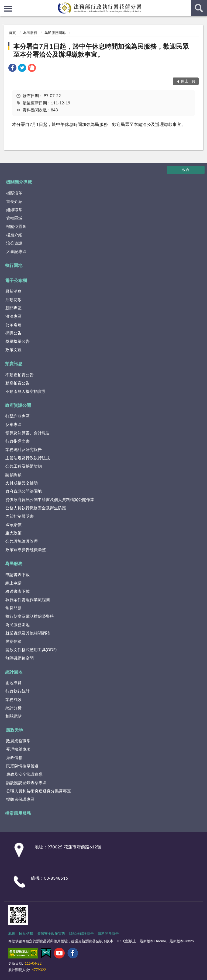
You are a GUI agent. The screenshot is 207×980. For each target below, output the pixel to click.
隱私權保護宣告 (82, 933)
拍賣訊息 (14, 363)
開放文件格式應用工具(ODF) (31, 650)
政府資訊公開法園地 (24, 491)
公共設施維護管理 (22, 541)
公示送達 (13, 325)
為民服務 (30, 33)
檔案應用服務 (18, 813)
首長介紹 (14, 201)
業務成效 (13, 699)
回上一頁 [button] (188, 81)
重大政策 (13, 533)
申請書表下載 (18, 574)
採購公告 (13, 333)
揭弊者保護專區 (20, 799)
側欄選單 (8, 9)
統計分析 (13, 708)
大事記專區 (16, 251)
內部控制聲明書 (20, 516)
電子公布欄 (16, 280)
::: (4, 4)
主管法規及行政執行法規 (28, 458)
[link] (12, 68)
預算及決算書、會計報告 (28, 433)
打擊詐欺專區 (18, 416)
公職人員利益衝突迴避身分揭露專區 (39, 791)
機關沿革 (14, 193)
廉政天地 (15, 730)
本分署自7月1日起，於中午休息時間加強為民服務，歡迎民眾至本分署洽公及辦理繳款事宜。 (101, 50)
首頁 (12, 33)
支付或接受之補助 (22, 483)
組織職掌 (14, 210)
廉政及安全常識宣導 (24, 774)
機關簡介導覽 (19, 182)
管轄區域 (14, 218)
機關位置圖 (16, 226)
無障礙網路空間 (20, 658)
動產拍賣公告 (18, 383)
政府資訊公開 (18, 405)
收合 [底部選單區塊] (186, 170)
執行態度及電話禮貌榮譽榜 (30, 616)
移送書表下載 (18, 591)
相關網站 (13, 716)
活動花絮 (13, 299)
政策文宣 (13, 350)
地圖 (12, 933)
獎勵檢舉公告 (18, 341)
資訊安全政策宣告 (51, 933)
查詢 (199, 8)
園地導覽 (13, 683)
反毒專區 (13, 424)
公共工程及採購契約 (24, 466)
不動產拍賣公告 (20, 375)
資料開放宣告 (108, 933)
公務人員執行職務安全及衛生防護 (36, 508)
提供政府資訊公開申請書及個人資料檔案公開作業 (50, 499)
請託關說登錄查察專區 (26, 782)
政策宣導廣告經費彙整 (26, 549)
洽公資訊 (14, 243)
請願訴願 (13, 474)
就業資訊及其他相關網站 (28, 633)
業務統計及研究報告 (24, 449)
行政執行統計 (18, 691)
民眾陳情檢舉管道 (22, 766)
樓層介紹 (14, 235)
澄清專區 (13, 316)
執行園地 (14, 265)
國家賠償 (13, 524)
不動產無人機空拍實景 (26, 391)
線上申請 (13, 583)
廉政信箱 (14, 757)
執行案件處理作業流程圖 (28, 600)
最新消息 (13, 291)
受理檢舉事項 (18, 749)
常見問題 (13, 608)
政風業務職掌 (18, 741)
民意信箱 (13, 641)
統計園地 (14, 672)
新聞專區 (13, 308)
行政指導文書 (18, 441)
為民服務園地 (55, 33)
